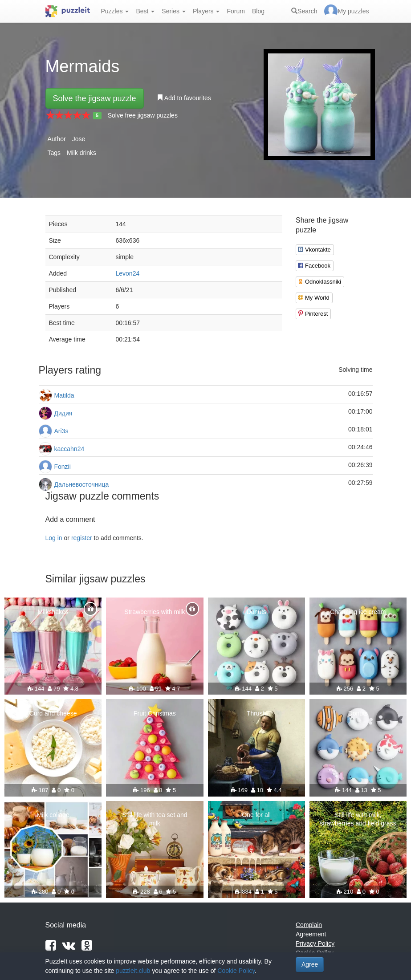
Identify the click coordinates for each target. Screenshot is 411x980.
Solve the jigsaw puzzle (95, 98)
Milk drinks (81, 153)
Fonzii (63, 467)
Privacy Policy (315, 943)
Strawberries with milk (155, 612)
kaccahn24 (69, 449)
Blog (258, 11)
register (82, 538)
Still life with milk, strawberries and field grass (358, 819)
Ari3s (61, 431)
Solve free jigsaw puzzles (143, 115)
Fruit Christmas (155, 713)
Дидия (63, 413)
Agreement (311, 934)
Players (206, 11)
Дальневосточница (82, 484)
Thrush (256, 713)
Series (174, 11)
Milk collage (53, 815)
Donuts (256, 612)
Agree (310, 964)
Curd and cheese (53, 713)
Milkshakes (53, 612)
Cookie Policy (236, 971)
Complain (309, 925)
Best (145, 11)
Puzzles (115, 11)
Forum (236, 11)
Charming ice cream (358, 612)
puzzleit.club (133, 971)
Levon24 (128, 273)
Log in (54, 538)
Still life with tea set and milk (155, 819)
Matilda (64, 395)
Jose (79, 139)
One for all (256, 815)
